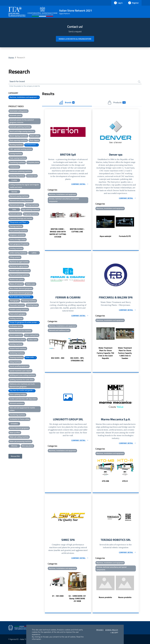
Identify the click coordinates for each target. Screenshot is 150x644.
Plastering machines (29, 301)
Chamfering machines (17, 162)
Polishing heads (32, 305)
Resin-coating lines (32, 335)
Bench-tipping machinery (18, 136)
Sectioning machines (17, 353)
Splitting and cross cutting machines (22, 375)
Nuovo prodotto (105, 597)
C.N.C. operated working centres (21, 149)
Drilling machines (32, 205)
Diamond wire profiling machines (21, 200)
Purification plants (16, 326)
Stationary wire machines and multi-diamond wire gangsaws (22, 385)
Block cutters (35, 136)
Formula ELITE (125, 236)
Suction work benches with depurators (23, 399)
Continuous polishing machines (21, 171)
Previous (46, 221)
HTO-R (125, 481)
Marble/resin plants (17, 279)
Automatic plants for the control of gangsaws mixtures (22, 121)
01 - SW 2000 (58, 596)
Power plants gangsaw (18, 314)
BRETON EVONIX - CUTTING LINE (77, 230)
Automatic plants (16, 115)
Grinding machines (16, 248)
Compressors (14, 167)
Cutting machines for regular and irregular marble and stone (24, 186)
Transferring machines (17, 415)
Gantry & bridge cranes (18, 239)
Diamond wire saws (16, 205)
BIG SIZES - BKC (58, 358)
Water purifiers (15, 432)
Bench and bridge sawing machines (22, 131)
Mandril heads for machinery (20, 270)
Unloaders (14, 424)
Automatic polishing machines (20, 127)
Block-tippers (34, 140)
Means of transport (16, 284)
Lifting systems (15, 257)
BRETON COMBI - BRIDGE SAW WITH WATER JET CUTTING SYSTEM (58, 233)
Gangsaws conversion (17, 235)
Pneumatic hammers (17, 305)
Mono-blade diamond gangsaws (21, 288)
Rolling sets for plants (17, 340)
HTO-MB (105, 481)
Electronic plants (15, 214)
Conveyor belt (32, 176)
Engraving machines (31, 214)
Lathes (34, 253)
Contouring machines (17, 176)
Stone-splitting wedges (18, 394)
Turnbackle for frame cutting (19, 419)
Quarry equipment (16, 335)
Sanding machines (16, 344)
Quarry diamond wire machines (20, 331)
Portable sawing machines (19, 309)
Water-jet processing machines (20, 441)
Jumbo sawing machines (18, 253)
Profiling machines (16, 318)
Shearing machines (16, 357)
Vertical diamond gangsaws (19, 428)
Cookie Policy (112, 630)
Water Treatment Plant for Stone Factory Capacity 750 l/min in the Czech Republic (105, 353)
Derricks (14, 192)
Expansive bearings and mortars (21, 218)
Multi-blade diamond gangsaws (21, 293)
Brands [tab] (67, 102)
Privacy (100, 630)
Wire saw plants (27, 446)
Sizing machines (15, 362)
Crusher (14, 180)
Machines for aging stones (19, 266)
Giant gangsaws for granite (19, 244)
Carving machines (16, 153)
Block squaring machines (18, 140)
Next (90, 221)
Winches (14, 446)
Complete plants (33, 162)
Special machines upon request (20, 371)
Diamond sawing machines (19, 196)
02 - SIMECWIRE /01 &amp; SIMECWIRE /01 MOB (77, 599)
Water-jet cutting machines (19, 437)
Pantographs (14, 301)
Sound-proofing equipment (19, 366)
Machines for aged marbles (19, 262)
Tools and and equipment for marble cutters (22, 409)
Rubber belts (33, 340)
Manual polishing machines (19, 275)
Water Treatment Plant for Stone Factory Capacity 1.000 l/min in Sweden (125, 353)
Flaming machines (16, 226)
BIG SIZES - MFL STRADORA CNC (77, 359)
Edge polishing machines (30, 209)
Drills (14, 209)
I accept (114, 633)
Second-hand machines (18, 348)
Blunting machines (16, 145)
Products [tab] (117, 102)
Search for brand (17, 81)
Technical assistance (17, 403)
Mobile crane (31, 284)
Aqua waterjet (105, 236)
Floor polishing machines (18, 231)
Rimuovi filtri (15, 456)
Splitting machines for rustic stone (22, 380)
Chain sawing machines (18, 158)
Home (11, 57)
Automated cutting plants (19, 111)
